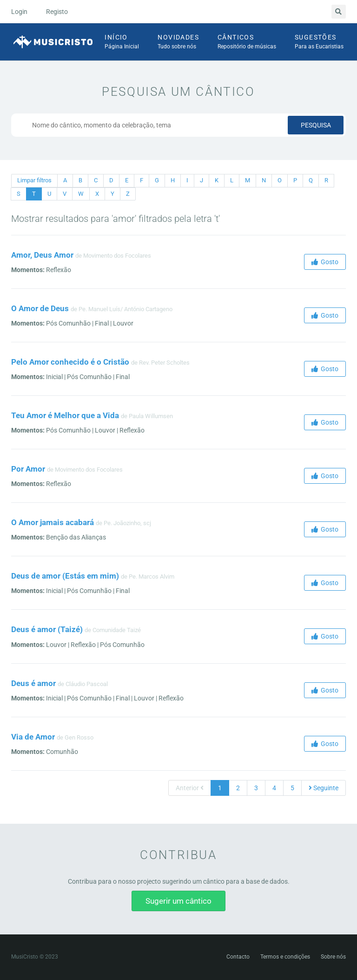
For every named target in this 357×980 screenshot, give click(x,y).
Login (19, 12)
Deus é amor (33, 683)
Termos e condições (285, 957)
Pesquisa (316, 125)
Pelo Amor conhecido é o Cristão (70, 362)
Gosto (325, 262)
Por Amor (28, 469)
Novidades (178, 42)
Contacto (238, 957)
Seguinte (324, 788)
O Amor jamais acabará (53, 522)
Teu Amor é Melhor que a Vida (65, 415)
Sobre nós (333, 957)
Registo (57, 12)
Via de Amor (33, 737)
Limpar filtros (34, 180)
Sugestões (319, 42)
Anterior (190, 788)
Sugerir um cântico (178, 901)
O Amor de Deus (40, 308)
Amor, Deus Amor (42, 255)
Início (122, 42)
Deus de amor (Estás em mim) (65, 576)
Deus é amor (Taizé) (47, 629)
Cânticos (247, 42)
